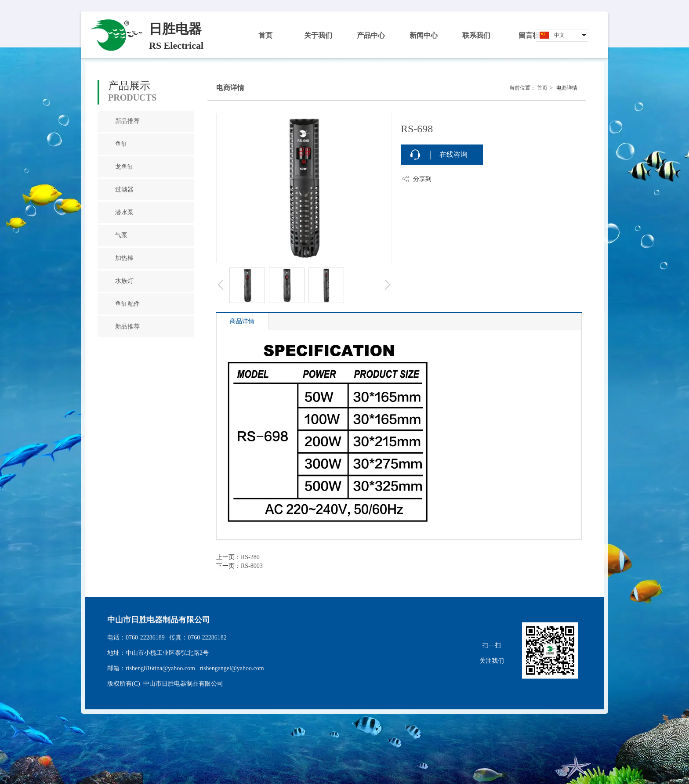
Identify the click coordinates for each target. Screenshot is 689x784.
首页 (542, 88)
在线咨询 (453, 154)
